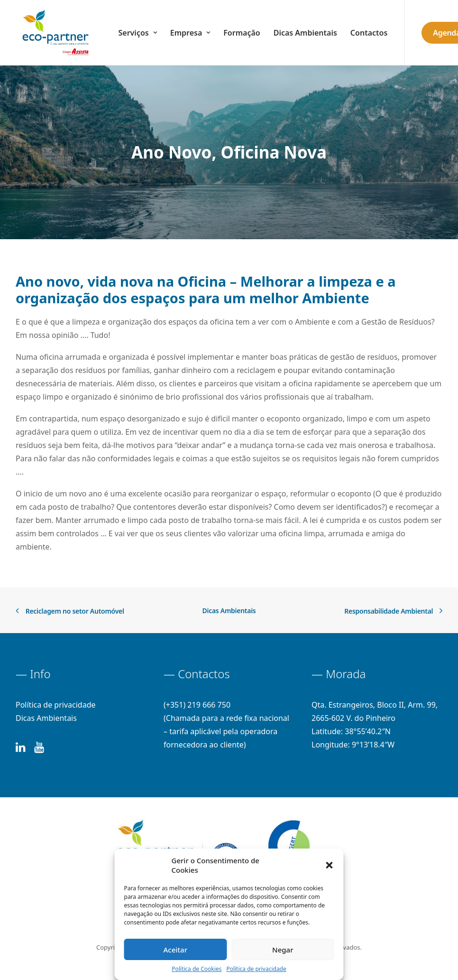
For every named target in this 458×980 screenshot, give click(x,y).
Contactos (369, 33)
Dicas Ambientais (305, 33)
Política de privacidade (256, 969)
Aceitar (175, 950)
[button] (330, 865)
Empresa (190, 33)
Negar (283, 950)
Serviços (138, 33)
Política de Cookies (197, 969)
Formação (242, 33)
